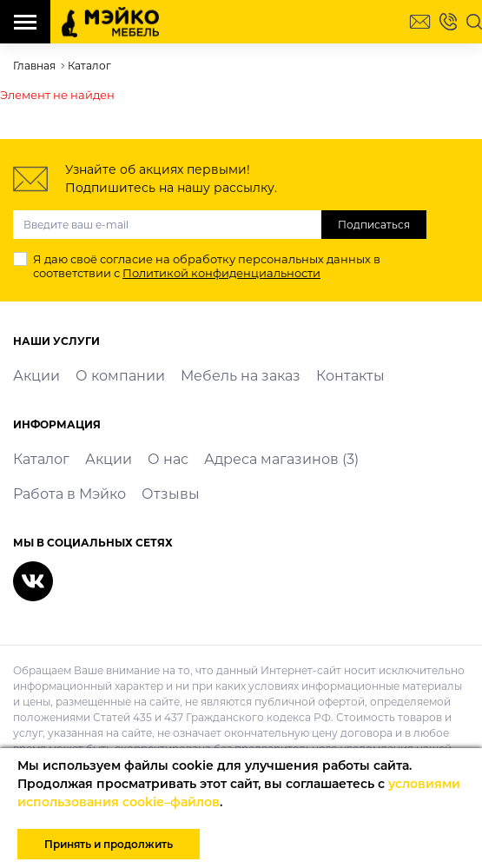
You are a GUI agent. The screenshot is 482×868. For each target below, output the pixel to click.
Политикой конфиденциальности (221, 273)
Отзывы (171, 494)
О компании (120, 376)
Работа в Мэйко (69, 494)
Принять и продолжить (109, 844)
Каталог (41, 459)
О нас (168, 459)
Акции (36, 376)
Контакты (350, 376)
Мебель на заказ (241, 376)
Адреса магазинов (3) (281, 459)
